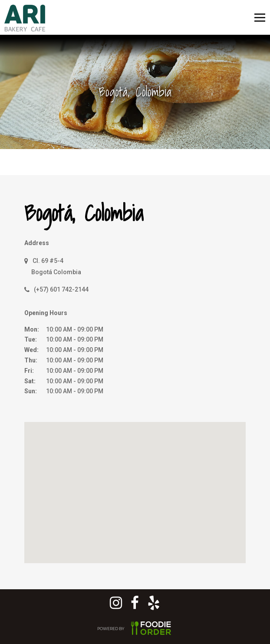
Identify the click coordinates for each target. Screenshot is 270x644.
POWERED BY (135, 629)
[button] (138, 483)
